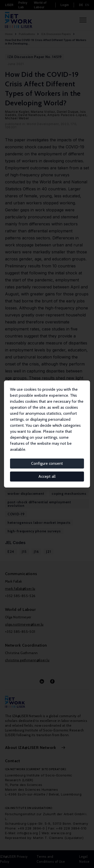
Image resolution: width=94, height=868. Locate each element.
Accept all (47, 476)
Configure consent (47, 463)
